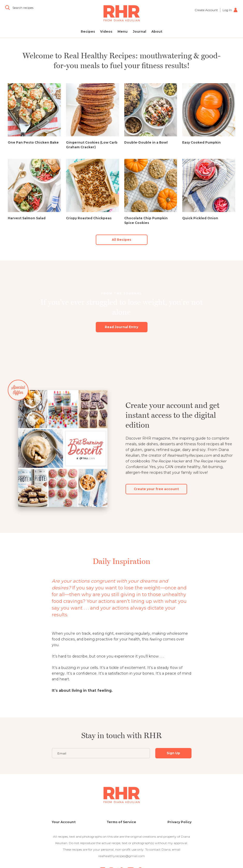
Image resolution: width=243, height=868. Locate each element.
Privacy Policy (179, 822)
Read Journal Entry (121, 322)
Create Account (206, 10)
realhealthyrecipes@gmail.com (122, 856)
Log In (230, 10)
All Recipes (121, 240)
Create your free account (156, 484)
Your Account (64, 822)
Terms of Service (121, 822)
